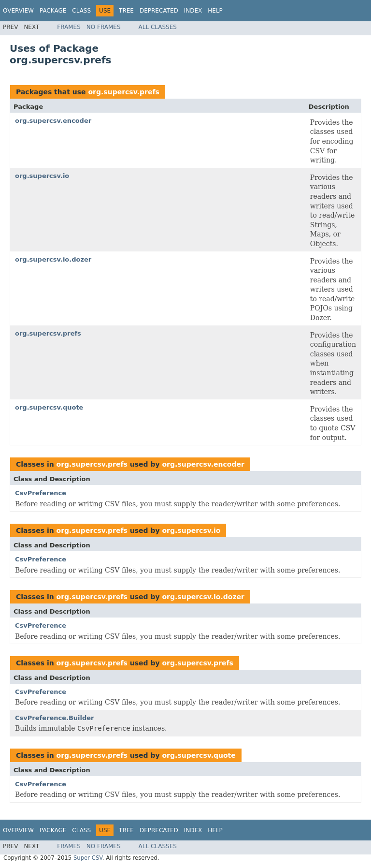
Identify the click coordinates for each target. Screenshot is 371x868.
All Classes (158, 27)
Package (53, 11)
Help (215, 11)
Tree (126, 11)
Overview (18, 11)
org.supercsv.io (42, 176)
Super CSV (88, 858)
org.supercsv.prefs (123, 92)
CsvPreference (41, 493)
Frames (69, 27)
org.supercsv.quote (49, 407)
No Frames (104, 27)
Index (193, 11)
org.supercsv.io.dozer (53, 259)
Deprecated (159, 11)
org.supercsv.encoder (53, 121)
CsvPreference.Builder (55, 718)
